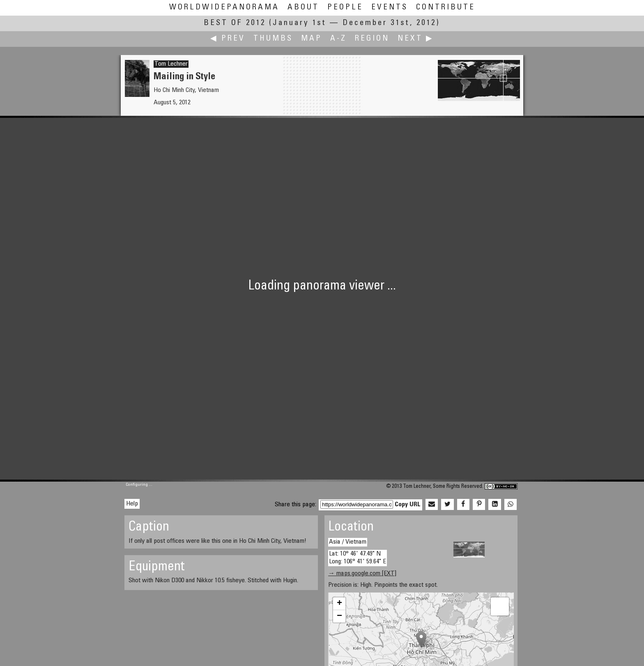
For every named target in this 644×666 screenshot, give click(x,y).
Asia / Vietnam (348, 542)
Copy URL (408, 505)
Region (372, 39)
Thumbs (273, 39)
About (303, 8)
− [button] (339, 616)
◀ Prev (228, 39)
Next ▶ (416, 39)
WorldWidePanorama (224, 8)
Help (132, 504)
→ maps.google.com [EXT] (362, 574)
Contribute (446, 8)
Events (390, 8)
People (345, 8)
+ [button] (339, 604)
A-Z (338, 39)
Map (312, 39)
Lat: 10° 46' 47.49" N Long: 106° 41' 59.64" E (358, 558)
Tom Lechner (171, 64)
